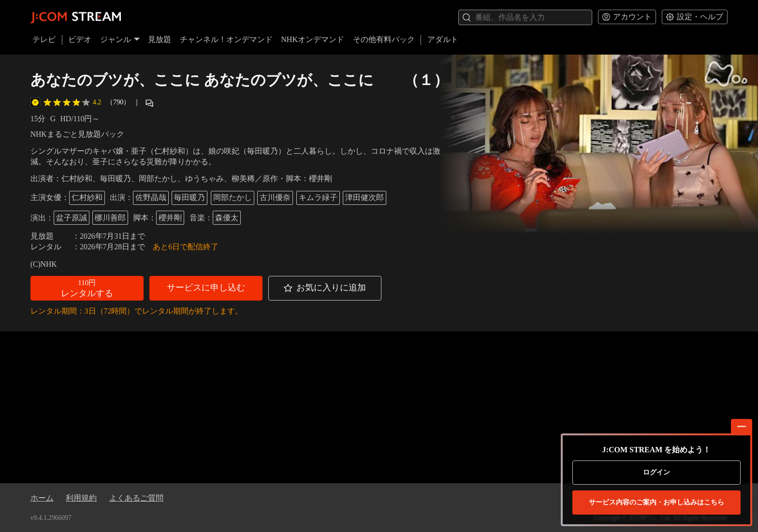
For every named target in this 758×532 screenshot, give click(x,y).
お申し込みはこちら (656, 503)
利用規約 (81, 498)
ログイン (656, 472)
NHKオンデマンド (313, 39)
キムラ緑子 (318, 197)
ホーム (42, 498)
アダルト (443, 39)
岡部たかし (233, 197)
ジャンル (120, 39)
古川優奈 (275, 197)
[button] (87, 288)
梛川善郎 (110, 218)
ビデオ (80, 39)
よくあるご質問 (136, 498)
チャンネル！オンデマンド (226, 39)
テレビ (44, 39)
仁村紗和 (87, 197)
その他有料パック (384, 39)
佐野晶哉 (151, 197)
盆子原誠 (72, 218)
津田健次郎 (364, 197)
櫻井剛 (170, 218)
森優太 (227, 218)
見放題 (160, 39)
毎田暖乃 (189, 197)
